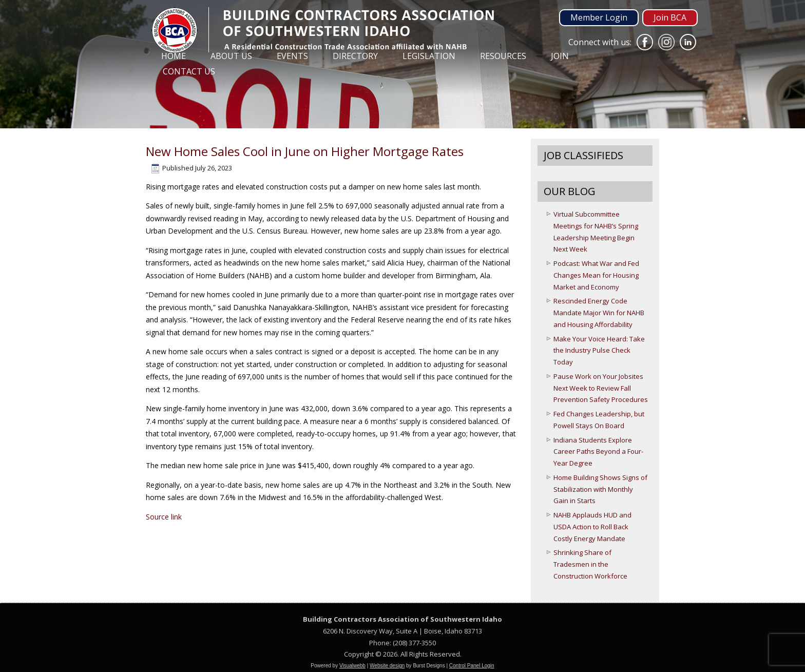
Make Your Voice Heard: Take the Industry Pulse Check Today (599, 351)
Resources (503, 56)
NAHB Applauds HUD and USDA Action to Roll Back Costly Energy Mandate (592, 527)
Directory (355, 56)
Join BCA (670, 17)
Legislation (429, 56)
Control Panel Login (472, 666)
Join (560, 56)
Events (292, 56)
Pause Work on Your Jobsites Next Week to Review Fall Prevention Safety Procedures (601, 388)
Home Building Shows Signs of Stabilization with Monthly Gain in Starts (600, 489)
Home (174, 56)
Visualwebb (352, 666)
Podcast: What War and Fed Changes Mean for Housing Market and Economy (596, 275)
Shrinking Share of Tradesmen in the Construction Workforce (590, 564)
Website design (387, 666)
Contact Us (189, 71)
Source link (164, 517)
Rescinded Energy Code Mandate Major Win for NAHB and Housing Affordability (599, 313)
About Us (231, 56)
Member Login (599, 17)
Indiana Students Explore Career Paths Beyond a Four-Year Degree (598, 452)
